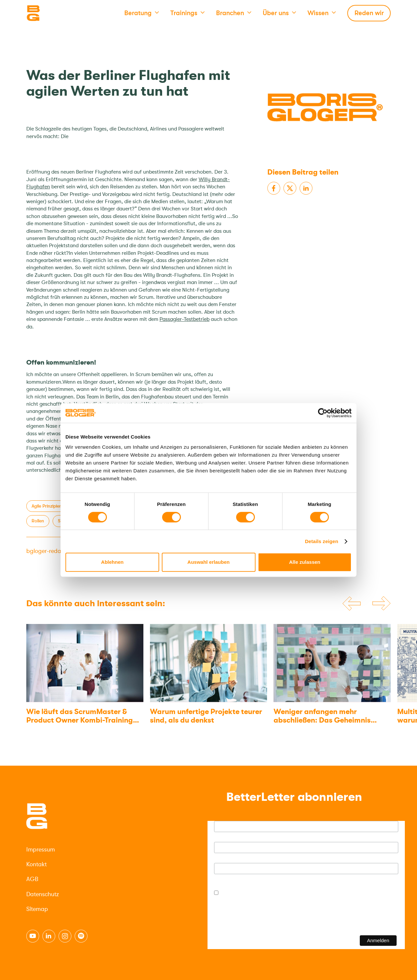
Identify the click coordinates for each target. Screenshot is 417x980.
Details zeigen (321, 541)
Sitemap (37, 909)
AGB (32, 879)
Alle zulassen (305, 562)
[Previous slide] (352, 604)
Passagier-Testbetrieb (184, 319)
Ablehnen (112, 562)
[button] (142, 13)
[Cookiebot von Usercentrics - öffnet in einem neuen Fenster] (323, 413)
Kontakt (37, 864)
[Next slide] (381, 604)
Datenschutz (43, 894)
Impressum (41, 849)
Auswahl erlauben (208, 562)
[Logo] (59, 13)
